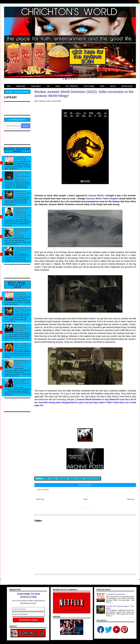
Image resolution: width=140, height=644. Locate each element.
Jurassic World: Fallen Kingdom (102, 199)
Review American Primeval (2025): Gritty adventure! (22, 232)
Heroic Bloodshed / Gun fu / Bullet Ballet (23, 250)
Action (53, 479)
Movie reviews (76, 479)
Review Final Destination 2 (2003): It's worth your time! (22, 328)
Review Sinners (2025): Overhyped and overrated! (22, 346)
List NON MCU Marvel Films (20, 158)
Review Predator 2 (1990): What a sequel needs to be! (23, 382)
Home (86, 499)
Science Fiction (92, 479)
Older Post (131, 499)
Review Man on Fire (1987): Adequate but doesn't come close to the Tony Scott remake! (23, 213)
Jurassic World (96, 196)
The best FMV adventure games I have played (23, 193)
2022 (46, 479)
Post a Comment (43, 490)
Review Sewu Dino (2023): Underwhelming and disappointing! (22, 176)
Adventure (62, 479)
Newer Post (40, 499)
